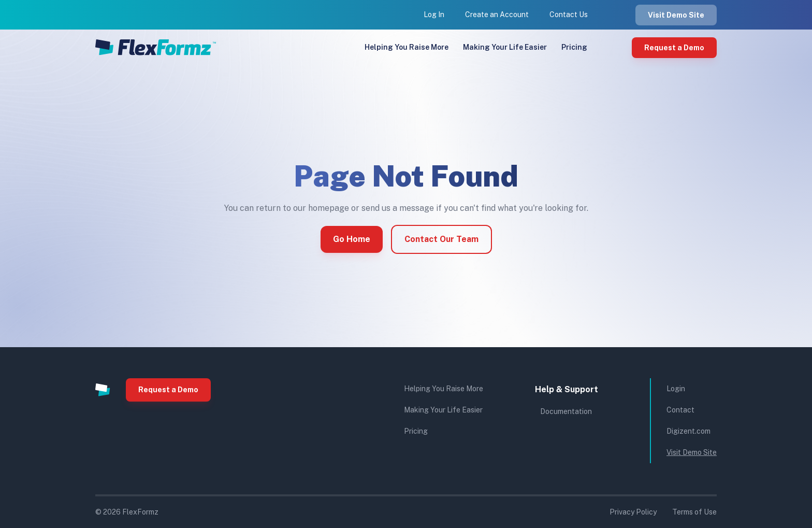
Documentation (566, 411)
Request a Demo (674, 48)
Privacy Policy (633, 512)
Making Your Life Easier (505, 47)
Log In (434, 15)
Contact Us (569, 15)
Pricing (574, 47)
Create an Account (497, 15)
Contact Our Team (441, 239)
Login (676, 389)
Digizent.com (688, 431)
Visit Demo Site (676, 15)
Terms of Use (694, 512)
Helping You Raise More (407, 47)
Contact (680, 410)
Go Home (352, 239)
